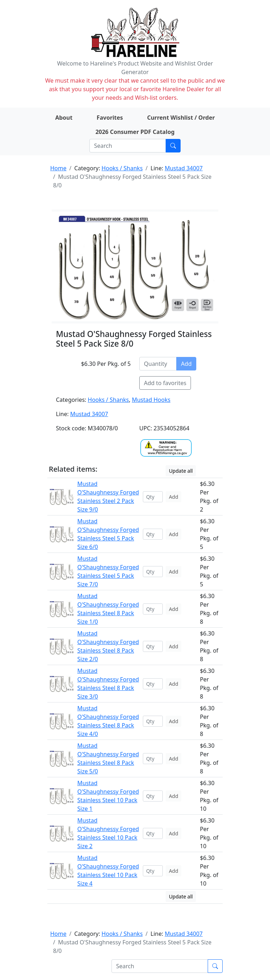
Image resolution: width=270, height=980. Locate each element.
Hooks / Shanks (122, 168)
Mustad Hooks (151, 400)
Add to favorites (165, 383)
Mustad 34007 (184, 168)
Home (58, 168)
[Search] (128, 146)
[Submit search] (173, 146)
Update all (181, 471)
